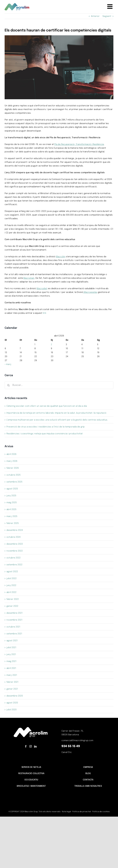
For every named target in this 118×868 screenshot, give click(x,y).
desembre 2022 (15, 544)
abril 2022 (11, 592)
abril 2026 (11, 454)
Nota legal (66, 812)
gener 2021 (12, 689)
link (45, 313)
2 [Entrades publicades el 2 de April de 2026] (51, 345)
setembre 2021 (14, 634)
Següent (107, 16)
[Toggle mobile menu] (110, 6)
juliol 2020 (12, 710)
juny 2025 (11, 496)
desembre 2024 (15, 530)
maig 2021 (11, 661)
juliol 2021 (11, 648)
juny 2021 (11, 654)
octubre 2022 (14, 558)
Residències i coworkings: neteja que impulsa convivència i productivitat (45, 434)
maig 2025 (12, 503)
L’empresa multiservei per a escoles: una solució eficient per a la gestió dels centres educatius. (57, 420)
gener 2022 (12, 606)
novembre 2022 (15, 551)
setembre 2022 (14, 565)
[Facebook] (26, 746)
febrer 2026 (13, 468)
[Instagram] (31, 746)
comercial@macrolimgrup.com (77, 741)
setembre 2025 (14, 482)
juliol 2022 (12, 579)
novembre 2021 (14, 620)
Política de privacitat (82, 812)
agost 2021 (12, 641)
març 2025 (12, 516)
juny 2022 (11, 585)
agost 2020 (12, 703)
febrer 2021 (12, 682)
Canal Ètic (67, 752)
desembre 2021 (15, 613)
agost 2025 (12, 489)
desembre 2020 (15, 696)
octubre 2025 (14, 475)
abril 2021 (11, 668)
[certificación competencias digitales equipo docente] (59, 67)
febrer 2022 (13, 599)
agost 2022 (12, 572)
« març (8, 364)
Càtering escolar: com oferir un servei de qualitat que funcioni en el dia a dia (47, 406)
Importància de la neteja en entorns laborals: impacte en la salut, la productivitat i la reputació (56, 413)
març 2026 (12, 461)
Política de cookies (101, 812)
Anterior (95, 16)
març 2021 (12, 675)
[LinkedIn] (35, 746)
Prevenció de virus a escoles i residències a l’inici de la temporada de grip (46, 427)
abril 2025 (11, 509)
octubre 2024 (14, 537)
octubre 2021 (13, 627)
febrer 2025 (13, 523)
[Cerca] (8, 385)
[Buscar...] (59, 385)
